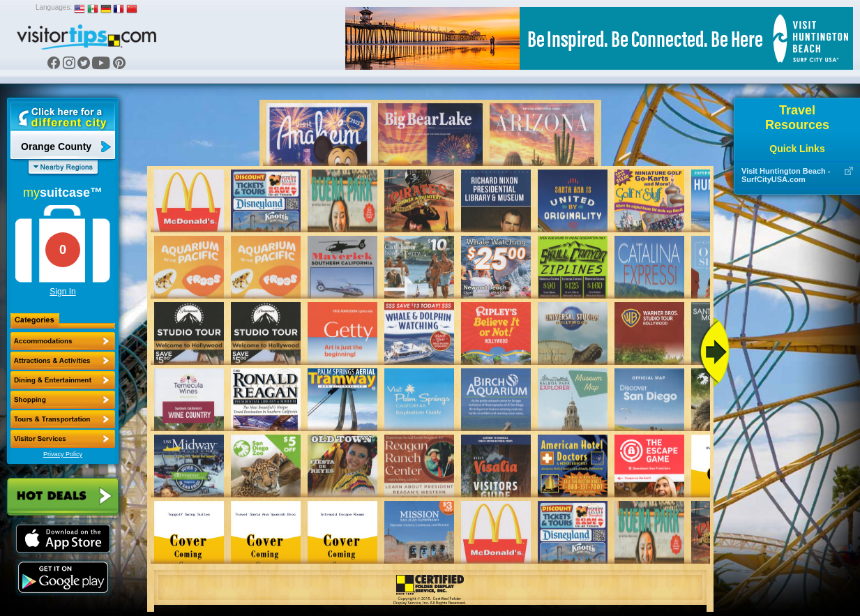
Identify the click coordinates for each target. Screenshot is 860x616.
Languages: (54, 7)
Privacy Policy (63, 454)
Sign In (62, 292)
